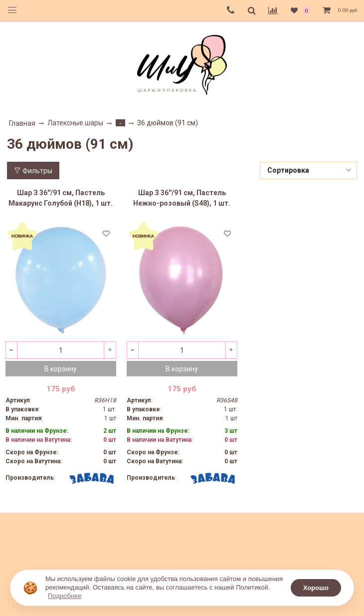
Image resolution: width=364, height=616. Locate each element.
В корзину (61, 369)
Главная (22, 123)
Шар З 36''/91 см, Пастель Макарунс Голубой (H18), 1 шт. (61, 198)
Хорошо (316, 588)
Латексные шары (75, 123)
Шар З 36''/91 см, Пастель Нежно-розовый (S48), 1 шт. (182, 198)
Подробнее (65, 596)
